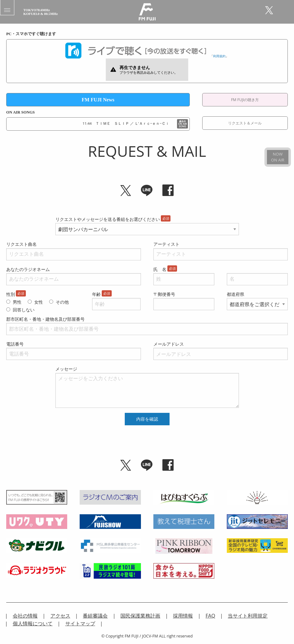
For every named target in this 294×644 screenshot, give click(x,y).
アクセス (60, 616)
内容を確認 (147, 419)
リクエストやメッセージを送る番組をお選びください (108, 219)
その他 (62, 302)
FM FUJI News (98, 100)
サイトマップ (80, 623)
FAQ (210, 616)
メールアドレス (169, 344)
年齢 (96, 294)
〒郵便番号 (164, 294)
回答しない (24, 310)
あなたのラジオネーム (28, 269)
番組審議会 (95, 616)
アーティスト (166, 244)
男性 (17, 302)
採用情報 (183, 616)
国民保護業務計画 (140, 616)
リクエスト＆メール (245, 123)
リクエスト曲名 (21, 244)
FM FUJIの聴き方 (245, 100)
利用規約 (219, 56)
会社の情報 (25, 616)
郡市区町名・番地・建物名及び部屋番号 (45, 319)
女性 (39, 302)
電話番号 (15, 344)
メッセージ (66, 369)
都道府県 (236, 294)
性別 (11, 294)
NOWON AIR (278, 157)
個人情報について (33, 623)
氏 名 (160, 269)
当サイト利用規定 (248, 616)
